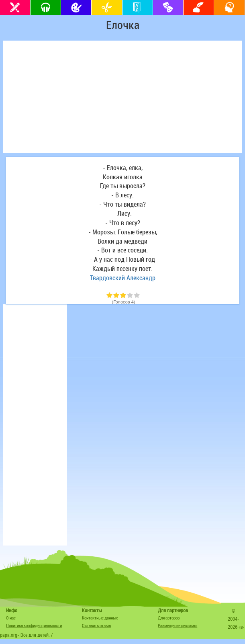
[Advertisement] (122, 97)
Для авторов (169, 618)
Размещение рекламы (178, 625)
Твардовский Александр (123, 278)
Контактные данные (100, 618)
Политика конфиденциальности (34, 625)
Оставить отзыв (96, 625)
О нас (11, 618)
